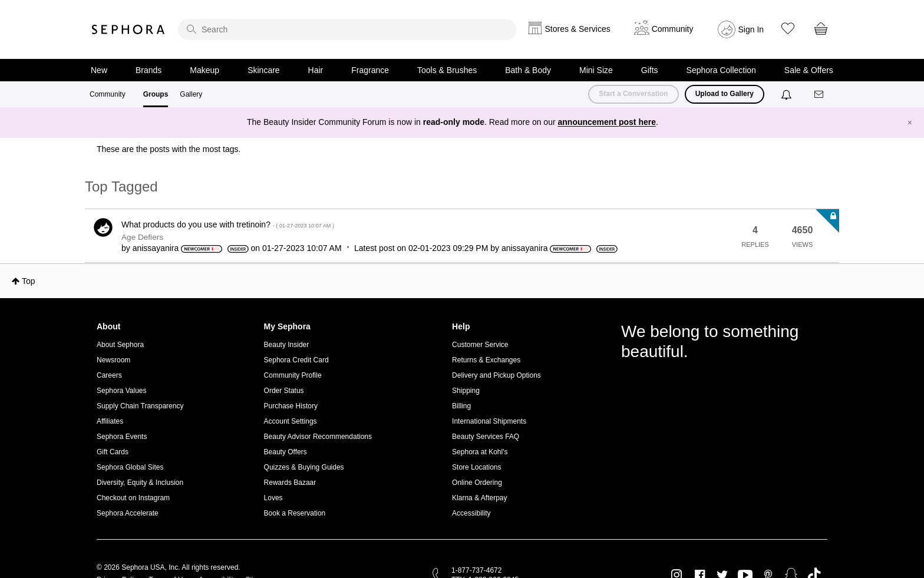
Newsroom (113, 360)
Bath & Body (528, 70)
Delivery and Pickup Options (496, 375)
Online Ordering (477, 483)
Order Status (284, 391)
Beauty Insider (287, 345)
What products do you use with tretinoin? (228, 224)
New (99, 70)
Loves (273, 498)
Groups (156, 94)
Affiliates (110, 421)
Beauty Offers (286, 452)
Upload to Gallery (725, 94)
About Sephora (120, 345)
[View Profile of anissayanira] (156, 248)
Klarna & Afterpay (479, 498)
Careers (109, 375)
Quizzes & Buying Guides (304, 467)
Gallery (191, 94)
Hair (316, 70)
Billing (461, 406)
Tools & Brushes (447, 70)
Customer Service (480, 345)
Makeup (204, 70)
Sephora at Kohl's (480, 452)
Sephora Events (122, 437)
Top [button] (29, 281)
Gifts (650, 70)
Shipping (466, 391)
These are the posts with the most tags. (169, 149)
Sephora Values (122, 391)
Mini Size (596, 70)
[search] (347, 29)
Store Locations (476, 467)
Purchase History (291, 406)
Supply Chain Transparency (140, 406)
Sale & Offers (809, 70)
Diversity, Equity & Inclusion (140, 483)
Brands (148, 70)
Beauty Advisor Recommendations (318, 437)
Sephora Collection (721, 70)
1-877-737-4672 (476, 570)
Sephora (128, 29)
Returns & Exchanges (486, 360)
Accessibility (471, 513)
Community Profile (293, 375)
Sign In (751, 29)
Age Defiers (142, 237)
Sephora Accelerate (128, 513)
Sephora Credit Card (296, 360)
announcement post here (607, 122)
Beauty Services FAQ (486, 437)
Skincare (263, 70)
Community (108, 94)
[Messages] (820, 95)
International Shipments (489, 421)
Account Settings (291, 421)
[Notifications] (788, 94)
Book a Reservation (295, 513)
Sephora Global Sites (130, 467)
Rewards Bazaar (290, 483)
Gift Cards (113, 452)
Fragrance (370, 70)
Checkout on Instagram (133, 498)
